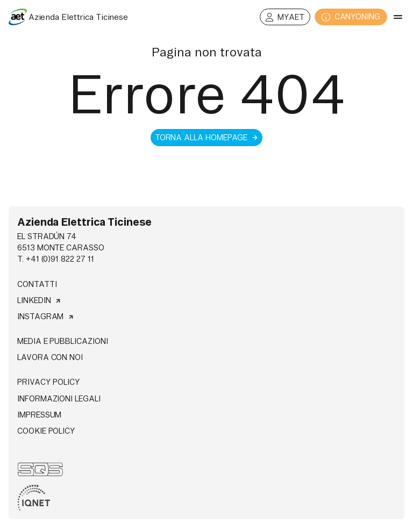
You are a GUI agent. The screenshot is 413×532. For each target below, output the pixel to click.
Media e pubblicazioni (63, 341)
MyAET (285, 17)
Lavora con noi (50, 357)
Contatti (37, 284)
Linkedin (39, 300)
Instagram (46, 317)
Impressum (39, 415)
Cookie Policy (46, 431)
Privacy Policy (49, 382)
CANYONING (351, 17)
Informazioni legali (59, 399)
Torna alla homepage (207, 138)
